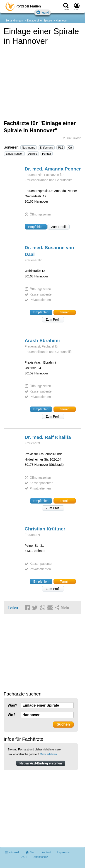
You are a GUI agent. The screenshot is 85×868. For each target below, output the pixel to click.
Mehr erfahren (48, 754)
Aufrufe (33, 154)
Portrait (47, 154)
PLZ (61, 148)
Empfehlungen (14, 154)
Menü (43, 12)
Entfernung (46, 148)
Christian (45, 529)
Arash (42, 340)
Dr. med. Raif (48, 437)
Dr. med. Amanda (53, 169)
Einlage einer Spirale (39, 21)
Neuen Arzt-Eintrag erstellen (41, 763)
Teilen (13, 607)
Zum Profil (58, 227)
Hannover (62, 21)
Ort (70, 148)
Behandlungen (14, 21)
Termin (65, 312)
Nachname (29, 148)
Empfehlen (36, 227)
